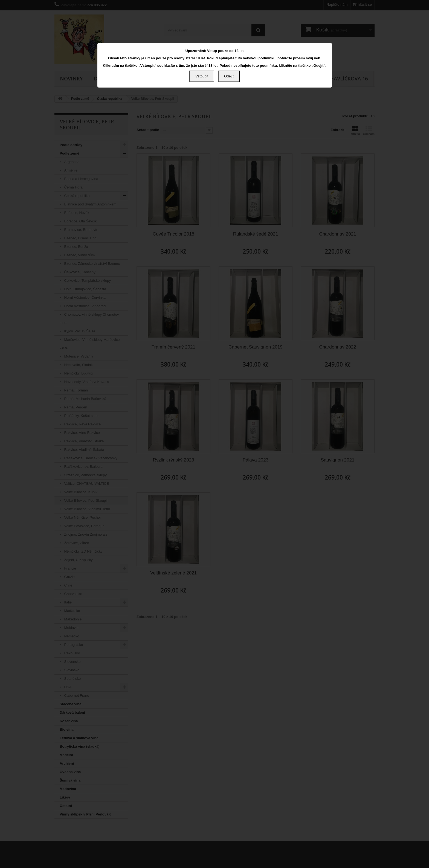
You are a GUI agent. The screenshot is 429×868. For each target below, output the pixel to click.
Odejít (229, 76)
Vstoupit (202, 76)
